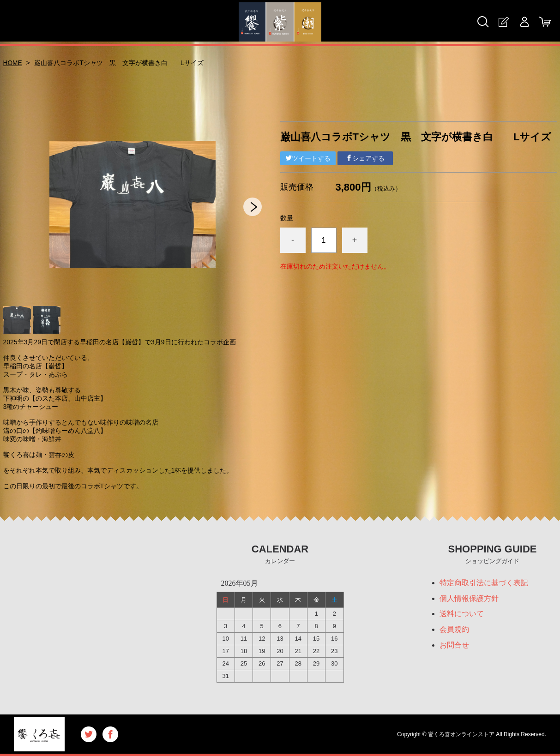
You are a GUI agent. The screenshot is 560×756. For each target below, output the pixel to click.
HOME (13, 63)
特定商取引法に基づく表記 (484, 583)
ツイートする (308, 158)
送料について (462, 614)
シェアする (365, 158)
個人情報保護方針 (469, 598)
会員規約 (454, 630)
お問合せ (454, 645)
